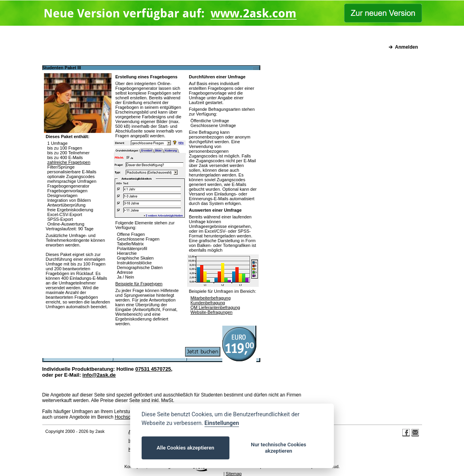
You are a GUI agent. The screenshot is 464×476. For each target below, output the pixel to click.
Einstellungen (222, 423)
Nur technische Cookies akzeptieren (278, 448)
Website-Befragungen (212, 312)
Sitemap (233, 474)
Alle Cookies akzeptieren (185, 448)
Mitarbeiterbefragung (211, 298)
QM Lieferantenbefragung (215, 307)
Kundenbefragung (208, 303)
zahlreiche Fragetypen (69, 162)
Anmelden (406, 47)
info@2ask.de (99, 375)
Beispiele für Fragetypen (139, 284)
